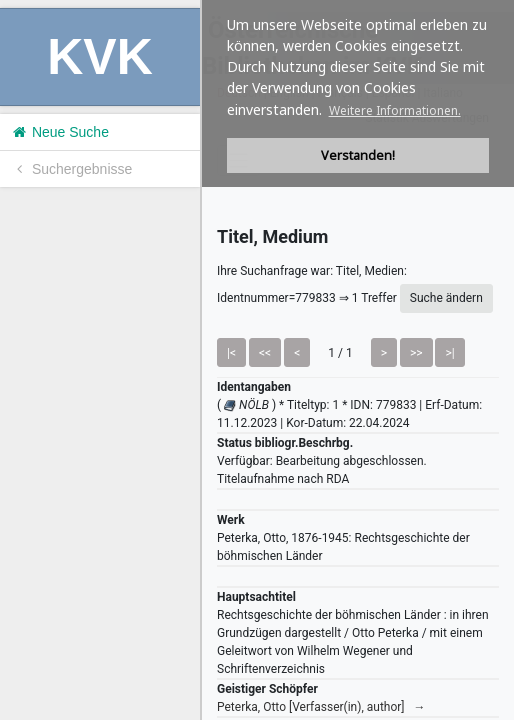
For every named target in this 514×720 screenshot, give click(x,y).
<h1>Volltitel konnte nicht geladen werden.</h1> (358, 360)
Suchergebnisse (71, 169)
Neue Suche (59, 132)
